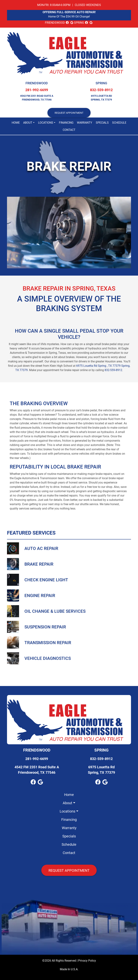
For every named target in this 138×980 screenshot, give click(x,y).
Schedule (119, 122)
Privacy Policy (87, 960)
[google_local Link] (72, 22)
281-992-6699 (37, 90)
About (28, 122)
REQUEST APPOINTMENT (69, 113)
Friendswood (37, 83)
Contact (69, 130)
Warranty (85, 122)
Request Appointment (69, 870)
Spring (101, 83)
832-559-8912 (101, 90)
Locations (46, 122)
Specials (102, 122)
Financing (66, 122)
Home (16, 122)
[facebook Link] (67, 22)
